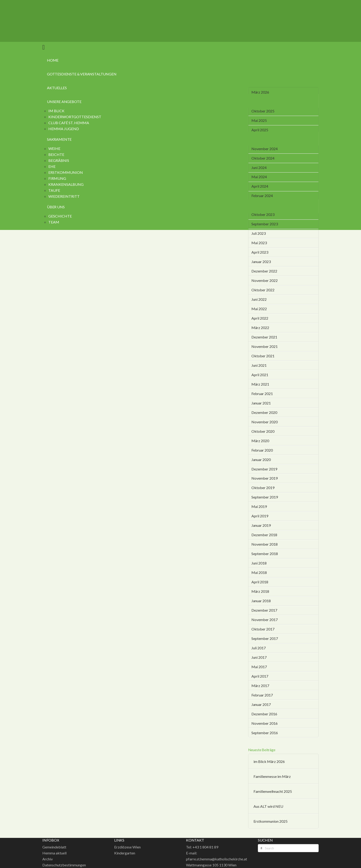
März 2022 (260, 328)
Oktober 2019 (263, 488)
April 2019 (260, 516)
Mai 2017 (259, 667)
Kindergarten (125, 853)
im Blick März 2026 (269, 761)
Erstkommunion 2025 (271, 821)
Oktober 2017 (263, 629)
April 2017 (260, 676)
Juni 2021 (259, 365)
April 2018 (260, 582)
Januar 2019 (261, 525)
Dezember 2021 (264, 337)
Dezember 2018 (264, 535)
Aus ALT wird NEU (268, 806)
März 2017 (260, 686)
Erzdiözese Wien (127, 847)
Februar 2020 (262, 450)
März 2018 (260, 591)
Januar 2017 (261, 704)
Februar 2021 (262, 394)
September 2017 (265, 638)
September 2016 (265, 733)
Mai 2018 (259, 572)
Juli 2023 (259, 233)
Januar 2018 (261, 601)
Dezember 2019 (264, 469)
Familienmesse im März (272, 776)
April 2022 (260, 318)
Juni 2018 (259, 563)
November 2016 (265, 723)
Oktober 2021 (263, 356)
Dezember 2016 (264, 714)
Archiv (48, 859)
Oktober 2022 (263, 290)
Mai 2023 (259, 243)
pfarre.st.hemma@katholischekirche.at (217, 859)
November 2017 (265, 620)
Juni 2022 (259, 299)
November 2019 (265, 478)
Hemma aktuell (54, 853)
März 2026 (260, 92)
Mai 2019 (259, 506)
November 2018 (265, 544)
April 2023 (260, 252)
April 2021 (260, 375)
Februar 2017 (262, 695)
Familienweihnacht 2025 (273, 791)
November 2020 (265, 422)
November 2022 (265, 280)
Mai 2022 (259, 309)
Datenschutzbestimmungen (64, 865)
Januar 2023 (261, 262)
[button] (44, 47)
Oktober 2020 (263, 431)
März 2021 (260, 384)
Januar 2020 (261, 460)
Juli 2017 (259, 648)
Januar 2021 (261, 403)
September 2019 (265, 497)
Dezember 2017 (264, 610)
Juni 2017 (259, 657)
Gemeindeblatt (54, 847)
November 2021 (265, 346)
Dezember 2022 (264, 271)
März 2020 (260, 441)
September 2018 (265, 554)
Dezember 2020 (264, 412)
